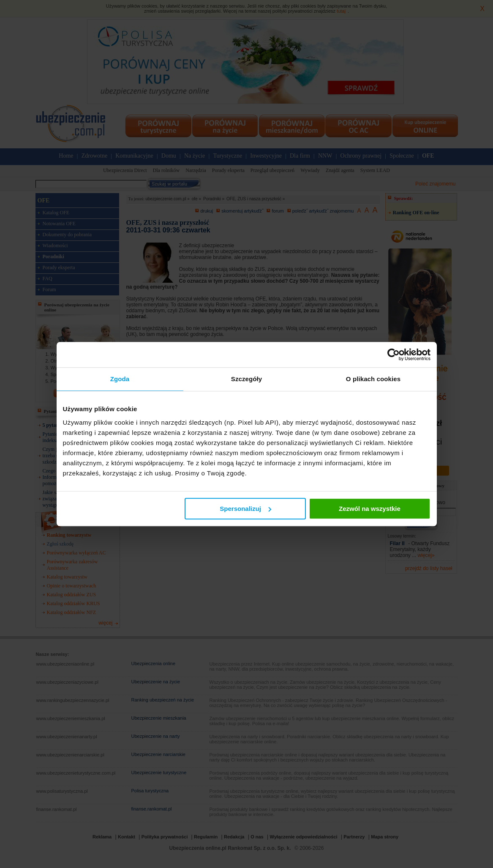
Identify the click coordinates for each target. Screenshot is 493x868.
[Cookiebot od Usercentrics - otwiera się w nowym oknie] (394, 355)
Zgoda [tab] (120, 379)
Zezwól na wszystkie (370, 509)
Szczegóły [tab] (246, 379)
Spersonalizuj (245, 509)
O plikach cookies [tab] (373, 379)
